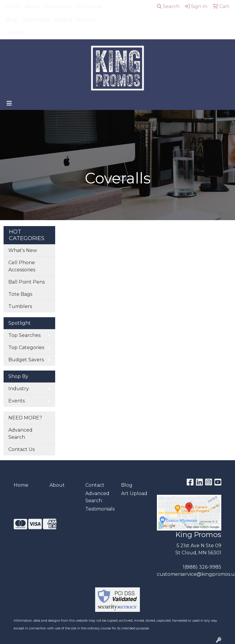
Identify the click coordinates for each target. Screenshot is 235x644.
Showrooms (58, 6)
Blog (11, 20)
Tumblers (20, 306)
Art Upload (89, 6)
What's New (23, 250)
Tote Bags (20, 294)
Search (168, 6)
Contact (15, 33)
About (32, 6)
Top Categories (26, 347)
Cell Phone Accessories (22, 266)
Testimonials (36, 20)
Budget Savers (26, 360)
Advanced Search (20, 434)
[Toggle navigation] (9, 103)
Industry (19, 389)
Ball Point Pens (27, 282)
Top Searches (24, 335)
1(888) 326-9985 (202, 567)
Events (17, 401)
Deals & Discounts (76, 20)
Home (13, 6)
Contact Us (21, 449)
